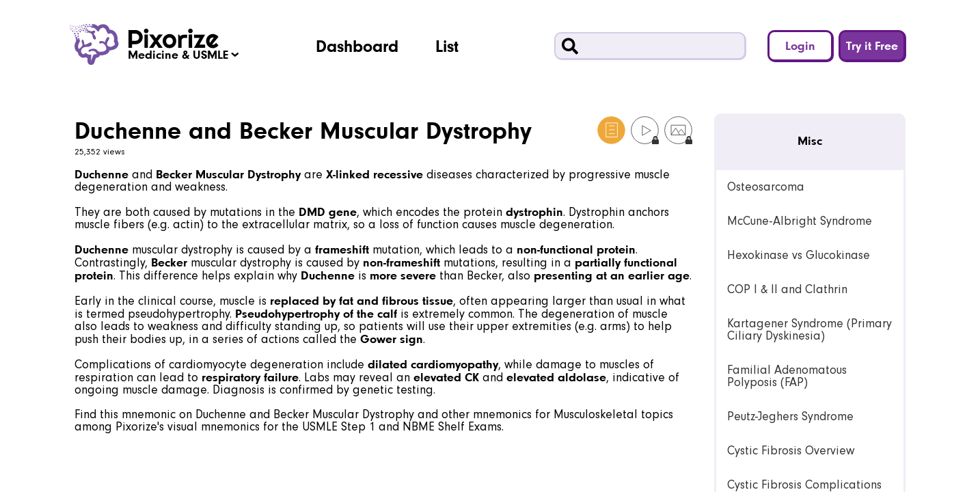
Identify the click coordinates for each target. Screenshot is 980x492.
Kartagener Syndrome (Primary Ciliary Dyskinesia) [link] (809, 330)
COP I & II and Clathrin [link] (787, 289)
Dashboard (357, 46)
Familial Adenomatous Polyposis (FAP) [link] (787, 376)
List (447, 46)
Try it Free (872, 45)
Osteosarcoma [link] (766, 187)
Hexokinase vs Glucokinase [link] (799, 255)
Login (800, 45)
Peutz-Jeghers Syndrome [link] (790, 416)
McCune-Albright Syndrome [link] (800, 221)
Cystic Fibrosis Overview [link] (791, 451)
